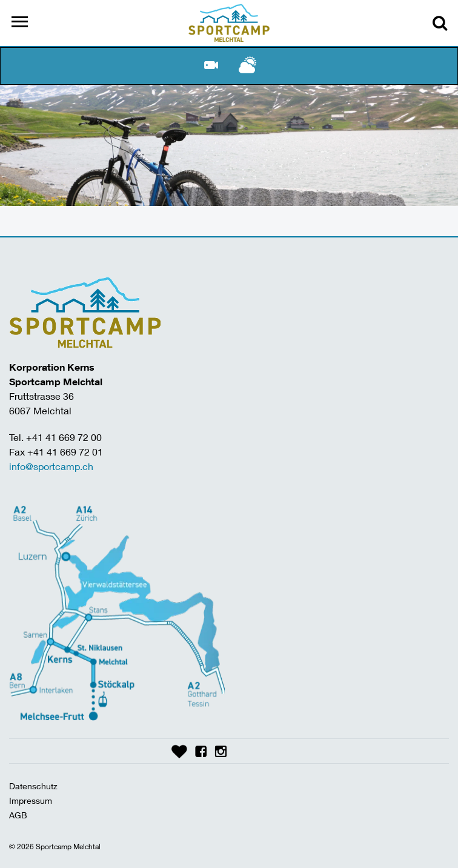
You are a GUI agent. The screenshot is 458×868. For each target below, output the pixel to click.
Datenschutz (33, 786)
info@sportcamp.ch (51, 466)
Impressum (31, 800)
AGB (18, 815)
